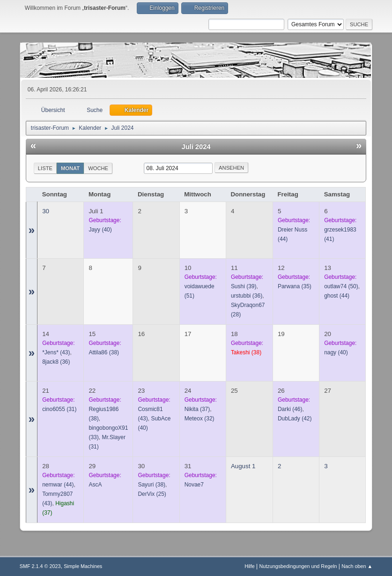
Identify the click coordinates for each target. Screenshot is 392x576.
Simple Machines (83, 566)
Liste (45, 168)
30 (46, 211)
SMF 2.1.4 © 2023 (40, 566)
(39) (244, 286)
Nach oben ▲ (357, 566)
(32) (200, 419)
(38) (104, 352)
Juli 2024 (196, 147)
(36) (247, 296)
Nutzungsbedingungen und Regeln (298, 566)
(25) (152, 494)
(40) (100, 230)
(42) (295, 419)
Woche (98, 168)
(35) (295, 286)
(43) (56, 352)
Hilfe (250, 566)
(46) (290, 409)
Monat (70, 168)
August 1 (243, 466)
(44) (337, 296)
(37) (197, 409)
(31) (59, 409)
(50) (341, 286)
